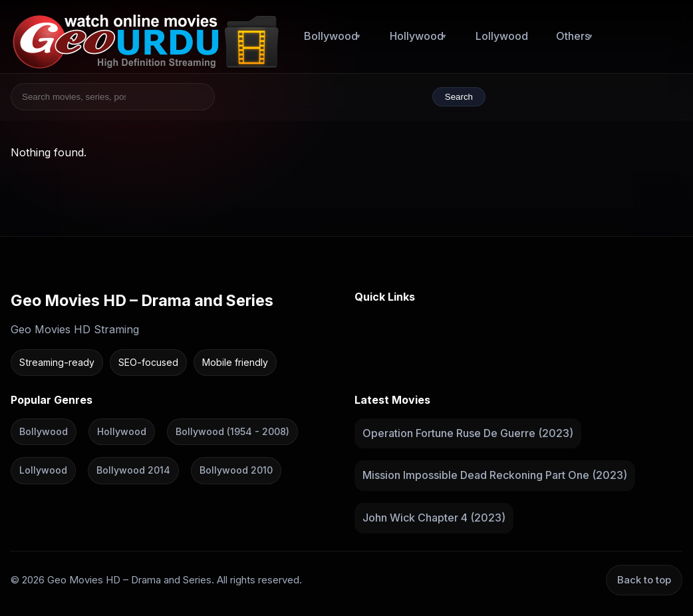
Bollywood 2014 (133, 470)
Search (459, 97)
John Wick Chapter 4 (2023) (434, 518)
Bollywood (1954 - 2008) (232, 431)
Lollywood (502, 36)
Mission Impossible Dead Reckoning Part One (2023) (495, 475)
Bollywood (331, 36)
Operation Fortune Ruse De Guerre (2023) (468, 432)
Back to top (644, 579)
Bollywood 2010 (236, 470)
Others (573, 36)
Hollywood (417, 36)
